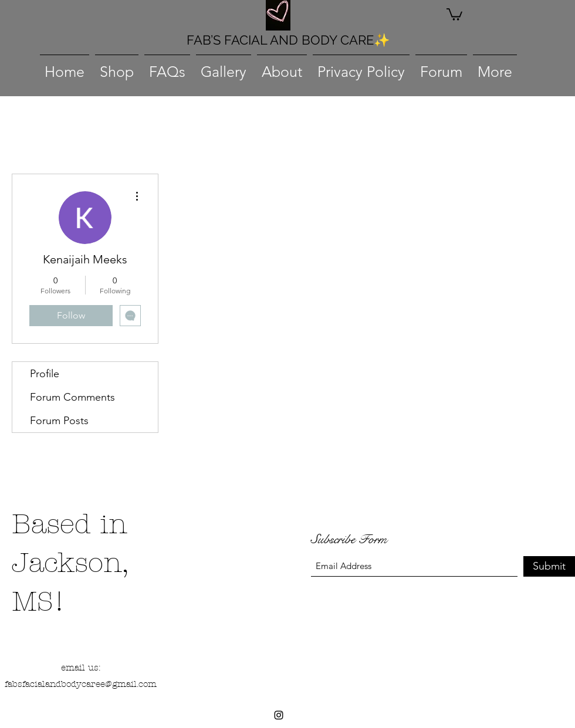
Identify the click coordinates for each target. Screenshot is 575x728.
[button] (454, 14)
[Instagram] (279, 715)
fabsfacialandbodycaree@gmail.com (81, 684)
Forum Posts (59, 421)
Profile (45, 374)
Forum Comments (72, 397)
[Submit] (549, 566)
